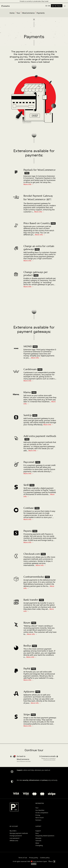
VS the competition (42, 813)
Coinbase (29, 508)
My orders (13, 831)
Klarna (27, 392)
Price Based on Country (37, 223)
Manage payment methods (19, 833)
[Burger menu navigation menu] (65, 6)
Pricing (38, 815)
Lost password (14, 838)
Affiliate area (14, 840)
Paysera (27, 531)
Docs (37, 833)
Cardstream (30, 369)
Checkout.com (32, 554)
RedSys (27, 646)
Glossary (38, 838)
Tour (18, 13)
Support (38, 831)
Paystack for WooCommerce (39, 170)
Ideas (37, 843)
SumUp (27, 415)
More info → (29, 184)
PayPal (27, 669)
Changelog (39, 845)
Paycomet (29, 462)
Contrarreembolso (34, 577)
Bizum (27, 623)
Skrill (26, 485)
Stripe (27, 714)
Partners (38, 820)
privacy (45, 780)
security (25, 780)
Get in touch (40, 817)
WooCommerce (28, 13)
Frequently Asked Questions (45, 836)
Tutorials (38, 840)
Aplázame (29, 692)
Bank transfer (31, 600)
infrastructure (34, 780)
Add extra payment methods (40, 436)
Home (12, 13)
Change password (16, 836)
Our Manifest (40, 810)
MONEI (28, 346)
